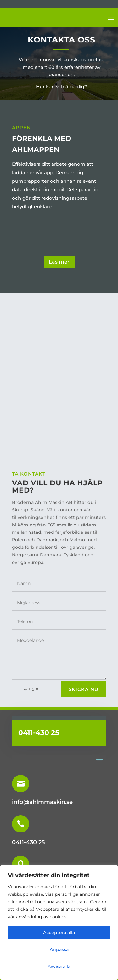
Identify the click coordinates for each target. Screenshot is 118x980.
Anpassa (59, 949)
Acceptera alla (59, 933)
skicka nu (84, 689)
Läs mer (59, 262)
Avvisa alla (59, 966)
